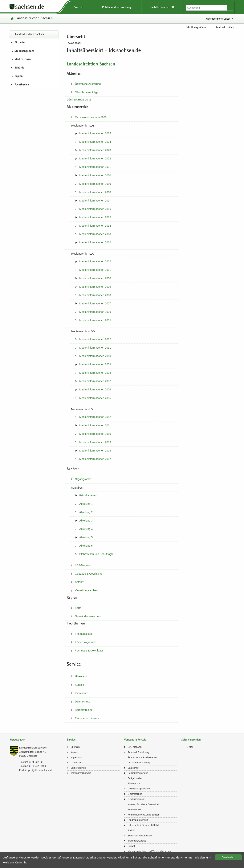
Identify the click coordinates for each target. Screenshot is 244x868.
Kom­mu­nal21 (134, 810)
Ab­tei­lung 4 (86, 529)
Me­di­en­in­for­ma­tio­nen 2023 (95, 150)
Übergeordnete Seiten (218, 19)
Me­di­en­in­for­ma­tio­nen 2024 (95, 142)
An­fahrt (79, 582)
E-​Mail (190, 747)
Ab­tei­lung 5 (86, 537)
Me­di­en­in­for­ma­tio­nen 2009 (95, 287)
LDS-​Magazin (135, 747)
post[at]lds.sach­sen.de (41, 770)
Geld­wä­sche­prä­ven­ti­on (139, 789)
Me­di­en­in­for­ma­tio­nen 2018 (95, 192)
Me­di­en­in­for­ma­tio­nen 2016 (95, 209)
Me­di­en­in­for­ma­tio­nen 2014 (95, 226)
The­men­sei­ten (83, 634)
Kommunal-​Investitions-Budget (143, 815)
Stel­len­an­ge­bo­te (24, 51)
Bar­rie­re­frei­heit (84, 710)
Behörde (19, 68)
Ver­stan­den (228, 857)
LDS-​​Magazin (83, 565)
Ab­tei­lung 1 (86, 504)
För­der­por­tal (134, 784)
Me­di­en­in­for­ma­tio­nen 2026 (91, 117)
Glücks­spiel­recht (136, 799)
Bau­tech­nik (133, 768)
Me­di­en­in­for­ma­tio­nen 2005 (95, 320)
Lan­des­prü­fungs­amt (138, 820)
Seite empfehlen (191, 740)
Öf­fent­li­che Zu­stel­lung (88, 84)
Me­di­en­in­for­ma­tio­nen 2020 (95, 175)
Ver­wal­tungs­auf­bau (86, 590)
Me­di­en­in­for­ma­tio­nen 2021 (95, 167)
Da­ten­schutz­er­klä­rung (87, 857)
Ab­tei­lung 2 (86, 512)
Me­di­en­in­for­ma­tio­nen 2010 (95, 278)
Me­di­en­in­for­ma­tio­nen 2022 (95, 158)
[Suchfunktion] (207, 8)
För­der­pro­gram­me (86, 642)
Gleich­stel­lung (135, 794)
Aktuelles (20, 43)
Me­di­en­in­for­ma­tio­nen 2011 (95, 270)
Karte (78, 608)
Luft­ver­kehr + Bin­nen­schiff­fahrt (143, 825)
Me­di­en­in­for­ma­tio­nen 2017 (95, 201)
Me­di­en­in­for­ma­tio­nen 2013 (95, 234)
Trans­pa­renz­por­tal (137, 841)
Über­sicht (81, 676)
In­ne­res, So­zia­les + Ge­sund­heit (144, 804)
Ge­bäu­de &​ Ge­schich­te (89, 574)
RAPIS (131, 831)
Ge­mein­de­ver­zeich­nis (88, 616)
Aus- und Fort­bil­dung (138, 752)
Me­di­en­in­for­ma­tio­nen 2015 (95, 217)
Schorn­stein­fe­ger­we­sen (140, 836)
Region (19, 76)
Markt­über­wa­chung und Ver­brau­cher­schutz (150, 851)
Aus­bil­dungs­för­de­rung (139, 763)
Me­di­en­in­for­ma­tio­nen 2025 (95, 133)
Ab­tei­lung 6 (86, 546)
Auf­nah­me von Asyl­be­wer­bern (143, 757)
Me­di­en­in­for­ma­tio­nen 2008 (95, 295)
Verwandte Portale (135, 740)
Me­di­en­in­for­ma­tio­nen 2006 (95, 312)
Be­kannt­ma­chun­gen (138, 773)
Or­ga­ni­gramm (83, 479)
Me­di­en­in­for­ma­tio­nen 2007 (95, 303)
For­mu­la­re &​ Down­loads (89, 651)
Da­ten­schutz (82, 702)
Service (71, 740)
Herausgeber (17, 740)
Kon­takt (79, 685)
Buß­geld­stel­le (135, 778)
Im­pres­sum (81, 693)
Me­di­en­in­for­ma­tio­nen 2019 (95, 184)
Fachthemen (22, 85)
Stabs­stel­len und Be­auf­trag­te (96, 554)
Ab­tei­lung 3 (86, 521)
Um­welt (132, 846)
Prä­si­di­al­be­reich (89, 495)
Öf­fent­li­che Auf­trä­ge (87, 92)
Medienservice (23, 59)
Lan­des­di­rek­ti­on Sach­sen (34, 19)
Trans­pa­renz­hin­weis (87, 718)
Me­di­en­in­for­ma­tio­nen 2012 (95, 242)
